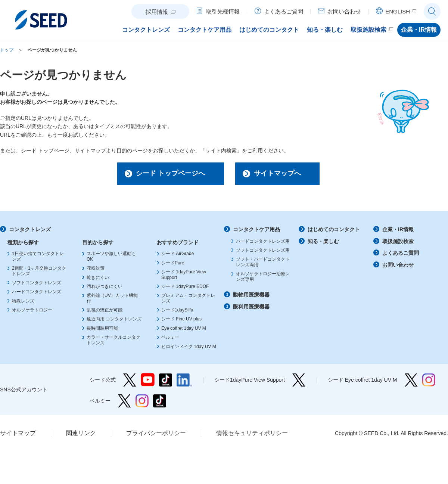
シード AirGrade (178, 254)
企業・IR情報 (398, 229)
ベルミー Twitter (125, 401)
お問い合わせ (398, 265)
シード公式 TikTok (166, 380)
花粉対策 (96, 268)
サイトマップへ (277, 173)
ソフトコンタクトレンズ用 (263, 250)
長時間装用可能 (102, 328)
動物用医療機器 (251, 295)
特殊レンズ (23, 301)
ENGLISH (398, 11)
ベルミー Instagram (142, 401)
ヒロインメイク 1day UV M (189, 347)
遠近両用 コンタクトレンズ (114, 319)
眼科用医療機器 (251, 307)
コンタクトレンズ (30, 229)
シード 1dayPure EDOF (185, 286)
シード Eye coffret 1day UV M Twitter (411, 380)
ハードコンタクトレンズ (37, 292)
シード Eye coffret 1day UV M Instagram (429, 380)
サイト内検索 (432, 11)
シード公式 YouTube (148, 380)
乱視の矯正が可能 (105, 310)
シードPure (173, 263)
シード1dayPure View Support (299, 380)
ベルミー (170, 337)
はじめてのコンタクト (334, 229)
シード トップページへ (170, 173)
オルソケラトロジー (32, 310)
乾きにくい (98, 277)
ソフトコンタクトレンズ (37, 283)
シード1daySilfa (177, 310)
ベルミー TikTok (160, 401)
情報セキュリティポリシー (252, 433)
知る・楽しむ (323, 241)
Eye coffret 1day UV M (184, 328)
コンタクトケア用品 (256, 229)
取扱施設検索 (398, 241)
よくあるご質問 (401, 253)
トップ (7, 50)
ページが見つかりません (52, 50)
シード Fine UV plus (181, 319)
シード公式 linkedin (184, 380)
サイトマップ (18, 433)
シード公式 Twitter (130, 380)
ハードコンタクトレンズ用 (263, 241)
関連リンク (81, 433)
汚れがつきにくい (105, 286)
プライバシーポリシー (156, 433)
